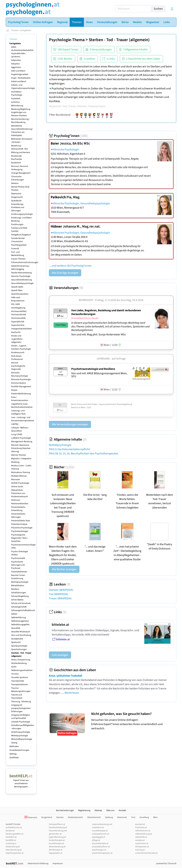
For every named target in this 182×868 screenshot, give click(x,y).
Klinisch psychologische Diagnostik (18, 366)
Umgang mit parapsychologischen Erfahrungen (21, 708)
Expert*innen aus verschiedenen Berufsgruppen (21, 782)
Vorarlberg (144, 817)
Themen (15, 30)
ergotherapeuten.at (15, 853)
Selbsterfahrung (18, 617)
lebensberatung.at (57, 847)
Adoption (16, 64)
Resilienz (15, 589)
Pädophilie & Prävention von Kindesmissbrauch (20, 493)
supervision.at (142, 843)
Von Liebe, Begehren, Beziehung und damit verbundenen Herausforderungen (106, 312)
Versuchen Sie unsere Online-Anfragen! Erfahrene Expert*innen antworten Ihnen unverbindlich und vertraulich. (133, 721)
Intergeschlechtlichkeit (21, 329)
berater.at (10, 831)
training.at (140, 850)
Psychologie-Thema (67, 40)
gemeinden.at (55, 834)
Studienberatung (19, 663)
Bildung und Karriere (21, 152)
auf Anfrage (119, 359)
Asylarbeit (16, 99)
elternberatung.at (14, 850)
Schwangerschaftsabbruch (23, 610)
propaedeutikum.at (101, 847)
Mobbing (15, 462)
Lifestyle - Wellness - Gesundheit (20, 429)
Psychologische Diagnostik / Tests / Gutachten (19, 538)
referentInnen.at (143, 831)
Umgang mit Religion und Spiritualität (21, 717)
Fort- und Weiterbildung (18, 254)
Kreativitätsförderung (21, 394)
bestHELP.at (11, 837)
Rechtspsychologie (20, 582)
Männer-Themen (19, 455)
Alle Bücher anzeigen (64, 569)
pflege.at (96, 840)
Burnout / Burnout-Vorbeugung (20, 168)
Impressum (58, 863)
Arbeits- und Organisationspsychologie (23, 87)
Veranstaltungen (66, 288)
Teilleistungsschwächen (22, 670)
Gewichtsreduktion (20, 294)
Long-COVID (17, 434)
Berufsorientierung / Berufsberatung (20, 121)
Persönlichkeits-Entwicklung (18, 509)
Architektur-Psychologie (17, 93)
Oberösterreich (94, 817)
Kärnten (60, 817)
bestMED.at (11, 840)
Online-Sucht (17, 487)
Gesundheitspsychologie (22, 283)
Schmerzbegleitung (20, 596)
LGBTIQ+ (15, 424)
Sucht (14, 667)
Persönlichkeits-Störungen (18, 515)
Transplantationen (20, 685)
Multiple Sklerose (19, 476)
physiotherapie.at (100, 843)
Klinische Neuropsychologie (20, 374)
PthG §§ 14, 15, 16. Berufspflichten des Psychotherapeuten (84, 454)
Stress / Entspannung (21, 660)
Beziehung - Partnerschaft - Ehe (20, 147)
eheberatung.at (13, 847)
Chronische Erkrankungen (18, 178)
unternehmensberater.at (146, 853)
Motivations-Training (21, 472)
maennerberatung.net (102, 824)
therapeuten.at (142, 847)
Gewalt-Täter (17, 290)
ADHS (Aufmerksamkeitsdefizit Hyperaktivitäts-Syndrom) (22, 52)
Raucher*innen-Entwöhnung (18, 577)
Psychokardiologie (20, 531)
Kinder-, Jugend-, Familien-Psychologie (21, 347)
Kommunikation (19, 383)
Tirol (133, 817)
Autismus (15, 102)
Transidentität (18, 681)
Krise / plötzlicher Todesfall (66, 676)
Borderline (16, 163)
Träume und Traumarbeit (17, 696)
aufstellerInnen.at (14, 827)
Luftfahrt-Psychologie (21, 438)
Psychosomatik (18, 558)
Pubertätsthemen (19, 572)
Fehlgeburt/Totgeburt (21, 235)
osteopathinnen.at (101, 834)
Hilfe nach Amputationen (18, 299)
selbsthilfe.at (141, 837)
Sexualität (16, 628)
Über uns (110, 810)
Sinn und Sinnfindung (21, 635)
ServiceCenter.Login (65, 810)
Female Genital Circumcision (18, 240)
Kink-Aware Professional (17, 358)
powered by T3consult (166, 863)
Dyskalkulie (16, 201)
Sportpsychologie (19, 646)
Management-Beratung (22, 442)
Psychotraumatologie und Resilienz (93, 369)
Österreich (31, 818)
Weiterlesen (72, 693)
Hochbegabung (18, 308)
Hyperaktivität (18, 322)
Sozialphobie (17, 639)
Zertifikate (14, 758)
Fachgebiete (25, 30)
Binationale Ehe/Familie (17, 158)
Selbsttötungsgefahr (20, 625)
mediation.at (98, 827)
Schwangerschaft (19, 607)
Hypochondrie (18, 325)
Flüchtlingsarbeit (19, 245)
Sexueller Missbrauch (21, 632)
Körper (14, 390)
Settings (13, 754)
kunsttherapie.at (56, 843)
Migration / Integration (21, 459)
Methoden (14, 746)
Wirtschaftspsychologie (22, 739)
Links (58, 612)
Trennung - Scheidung (21, 702)
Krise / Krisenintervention (20, 399)
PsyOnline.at (141, 827)
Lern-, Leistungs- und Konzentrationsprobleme (23, 419)
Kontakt (122, 810)
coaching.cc (11, 843)
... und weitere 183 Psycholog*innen (70, 266)
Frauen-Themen (18, 259)
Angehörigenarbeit (20, 74)
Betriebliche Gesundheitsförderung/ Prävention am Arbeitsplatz (22, 131)
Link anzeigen (60, 655)
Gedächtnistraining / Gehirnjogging (20, 268)
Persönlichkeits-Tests (21, 521)
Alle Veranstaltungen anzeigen (70, 424)
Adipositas (16, 60)
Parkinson (16, 500)
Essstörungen (17, 224)
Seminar (75, 407)
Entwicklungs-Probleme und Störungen (18, 207)
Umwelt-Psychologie (21, 722)
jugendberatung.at (57, 837)
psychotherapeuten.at (102, 853)
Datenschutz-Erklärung (38, 863)
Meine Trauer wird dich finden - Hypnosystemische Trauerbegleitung (101, 404)
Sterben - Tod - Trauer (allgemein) (21, 655)
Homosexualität (18, 318)
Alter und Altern (18, 71)
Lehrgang (103, 359)
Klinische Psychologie (21, 379)
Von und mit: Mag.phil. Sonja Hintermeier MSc (99, 335)
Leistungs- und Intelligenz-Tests (18, 412)
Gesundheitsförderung (22, 280)
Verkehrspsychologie (21, 732)
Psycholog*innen (68, 136)
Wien (155, 817)
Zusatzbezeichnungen (19, 750)
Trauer (60, 598)
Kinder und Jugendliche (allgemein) (17, 339)
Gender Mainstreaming (21, 273)
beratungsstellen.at (14, 834)
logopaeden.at (56, 853)
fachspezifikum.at (57, 824)
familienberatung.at (58, 827)
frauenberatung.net (58, 831)
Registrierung (84, 810)
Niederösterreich (75, 817)
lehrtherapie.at (56, 850)
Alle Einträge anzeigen (65, 273)
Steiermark (122, 817)
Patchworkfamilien (20, 504)
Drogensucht (17, 197)
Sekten (14, 614)
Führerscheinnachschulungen (25, 262)
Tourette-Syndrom (20, 677)
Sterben (61, 590)
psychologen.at (99, 850)
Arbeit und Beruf (19, 81)
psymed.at (140, 824)
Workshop (86, 300)
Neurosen (16, 479)
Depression (16, 194)
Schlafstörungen (19, 593)
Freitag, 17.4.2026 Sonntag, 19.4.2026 (119, 300)
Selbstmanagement (20, 621)
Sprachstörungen (19, 649)
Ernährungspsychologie (22, 214)
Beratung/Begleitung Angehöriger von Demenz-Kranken (21, 112)
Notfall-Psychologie (20, 483)
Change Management (21, 173)
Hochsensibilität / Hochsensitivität (19, 313)
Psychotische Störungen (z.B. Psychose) (18, 565)
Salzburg (109, 817)
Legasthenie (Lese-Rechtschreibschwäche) (22, 406)
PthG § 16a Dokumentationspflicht (69, 449)
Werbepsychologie (20, 736)
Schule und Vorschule (21, 603)
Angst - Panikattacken (21, 78)
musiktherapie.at (100, 831)
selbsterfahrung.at (144, 834)
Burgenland (47, 817)
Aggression (16, 67)
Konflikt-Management (21, 387)
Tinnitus (15, 674)
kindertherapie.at (57, 840)
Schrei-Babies (17, 600)
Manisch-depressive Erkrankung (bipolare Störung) (21, 448)
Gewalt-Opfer (17, 287)
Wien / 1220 (86, 407)
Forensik (15, 249)
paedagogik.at (99, 837)
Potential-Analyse (19, 524)
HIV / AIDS (15, 304)
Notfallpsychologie (60, 445)
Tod (59, 594)
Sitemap (98, 810)
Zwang (14, 743)
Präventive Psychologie (22, 528)
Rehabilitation (18, 586)
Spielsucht (16, 642)
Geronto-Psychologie (21, 276)
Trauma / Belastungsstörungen (21, 690)
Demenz (15, 183)
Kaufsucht (16, 332)
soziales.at (140, 840)
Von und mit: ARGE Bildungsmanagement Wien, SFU (99, 375)
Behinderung (17, 106)
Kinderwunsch (18, 353)
